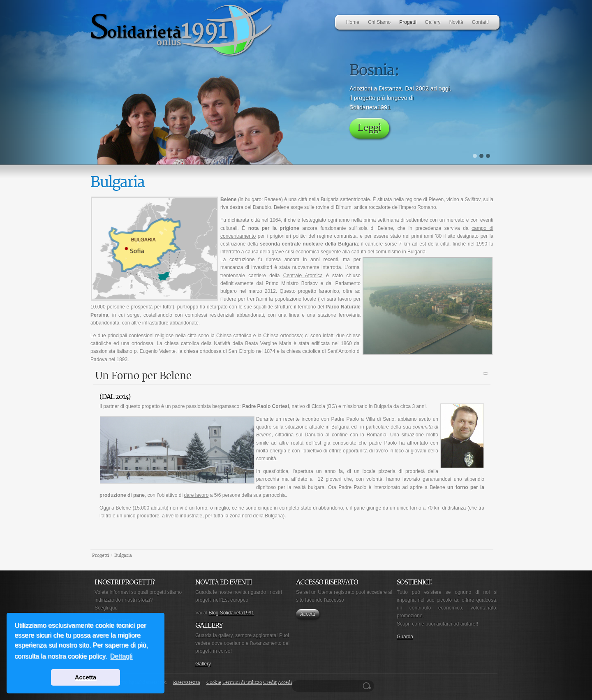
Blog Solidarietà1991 (231, 613)
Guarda (405, 637)
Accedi (308, 614)
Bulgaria (123, 555)
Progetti (101, 555)
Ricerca (368, 686)
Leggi (369, 128)
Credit (270, 683)
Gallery (203, 664)
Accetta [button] (86, 677)
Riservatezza (187, 683)
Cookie (214, 683)
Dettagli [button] (121, 656)
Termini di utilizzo (242, 683)
